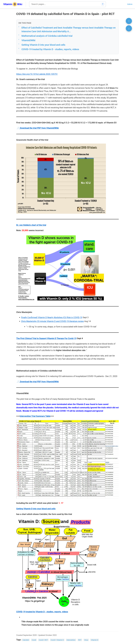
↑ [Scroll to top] (129, 21)
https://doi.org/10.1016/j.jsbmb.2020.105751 (37, 74)
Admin (130, 4)
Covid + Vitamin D (57, 640)
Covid (34, 640)
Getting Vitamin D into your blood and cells (43, 45)
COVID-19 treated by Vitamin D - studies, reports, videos (50, 49)
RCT (80, 640)
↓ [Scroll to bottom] (129, 28)
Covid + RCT (43, 640)
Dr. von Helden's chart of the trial (31, 225)
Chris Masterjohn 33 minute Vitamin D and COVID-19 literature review (52, 321)
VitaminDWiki (28, 40)
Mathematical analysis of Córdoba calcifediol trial (47, 36)
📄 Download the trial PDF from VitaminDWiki (38, 128)
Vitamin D (94, 640)
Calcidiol (26, 640)
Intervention (71, 640)
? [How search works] (103, 4)
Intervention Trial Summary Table (35, 416)
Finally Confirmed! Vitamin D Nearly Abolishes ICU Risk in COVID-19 (52, 317)
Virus (86, 640)
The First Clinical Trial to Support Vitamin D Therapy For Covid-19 (46, 338)
